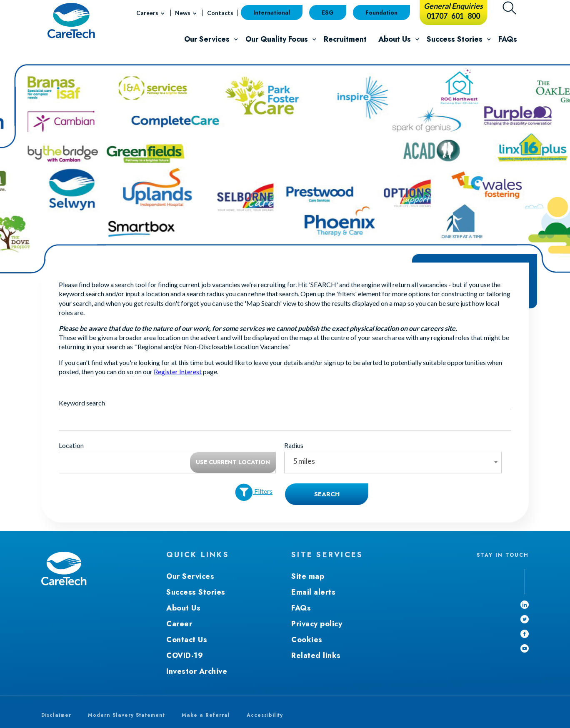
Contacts (220, 13)
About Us (401, 40)
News (187, 14)
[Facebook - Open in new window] (525, 634)
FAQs (508, 39)
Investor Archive (197, 671)
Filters (254, 492)
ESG (328, 13)
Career (179, 624)
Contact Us (187, 640)
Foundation (381, 13)
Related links (316, 655)
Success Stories (461, 40)
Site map (308, 576)
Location (71, 445)
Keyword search (82, 403)
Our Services (213, 40)
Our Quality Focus (283, 40)
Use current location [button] (233, 462)
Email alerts (313, 592)
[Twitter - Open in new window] (525, 619)
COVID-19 (185, 655)
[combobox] (393, 463)
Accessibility (265, 715)
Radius (294, 445)
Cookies (307, 640)
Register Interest (178, 372)
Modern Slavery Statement (126, 715)
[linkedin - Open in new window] (525, 605)
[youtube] (525, 648)
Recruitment (345, 39)
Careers (152, 14)
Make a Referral (206, 715)
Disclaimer (56, 715)
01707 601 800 (453, 16)
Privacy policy (317, 624)
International (272, 13)
